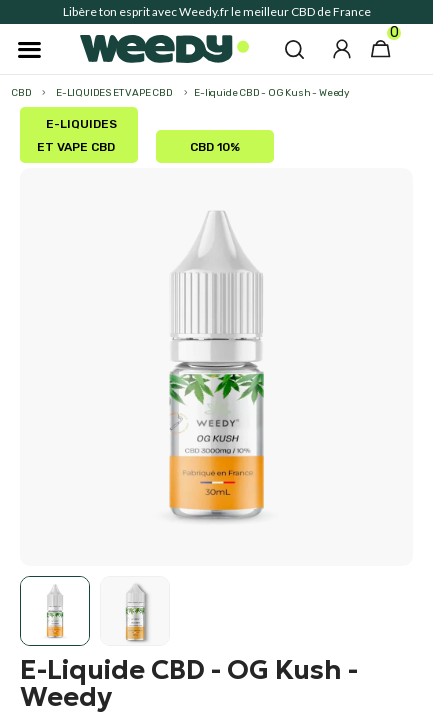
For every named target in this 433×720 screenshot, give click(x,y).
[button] (294, 49)
